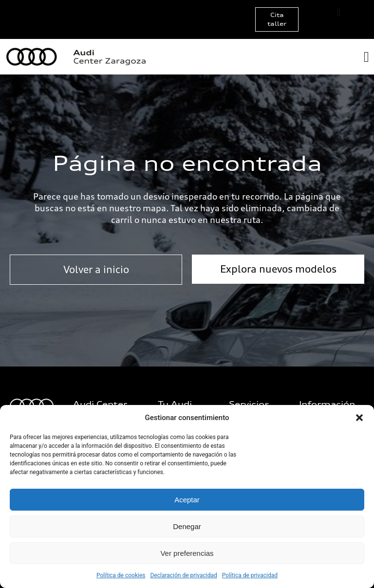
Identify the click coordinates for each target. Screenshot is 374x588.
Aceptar (187, 500)
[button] (359, 418)
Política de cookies (121, 575)
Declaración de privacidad (183, 575)
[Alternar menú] (339, 12)
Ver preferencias (187, 553)
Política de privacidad (250, 575)
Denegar (187, 526)
